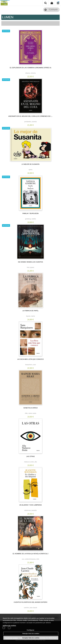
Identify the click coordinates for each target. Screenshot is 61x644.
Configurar (30, 630)
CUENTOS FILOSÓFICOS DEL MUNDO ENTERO (30, 602)
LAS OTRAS (31, 456)
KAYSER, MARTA (31, 316)
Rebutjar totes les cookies (31, 634)
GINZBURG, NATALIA (30, 219)
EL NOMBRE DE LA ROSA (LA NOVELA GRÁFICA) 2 (31, 554)
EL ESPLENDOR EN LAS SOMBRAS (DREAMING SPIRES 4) (30, 68)
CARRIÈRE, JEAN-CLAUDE (30, 608)
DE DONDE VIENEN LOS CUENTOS (31, 262)
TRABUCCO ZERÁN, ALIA (30, 462)
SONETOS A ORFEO (30, 408)
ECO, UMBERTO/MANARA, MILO (30, 559)
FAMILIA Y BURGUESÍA (30, 213)
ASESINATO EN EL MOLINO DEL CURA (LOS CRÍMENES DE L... (30, 116)
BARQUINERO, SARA (30, 365)
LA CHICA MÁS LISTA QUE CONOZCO (30, 359)
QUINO (30, 170)
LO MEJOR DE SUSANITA (31, 164)
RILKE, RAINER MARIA (30, 413)
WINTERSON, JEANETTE (30, 510)
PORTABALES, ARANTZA (30, 122)
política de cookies (9, 625)
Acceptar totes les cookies (31, 638)
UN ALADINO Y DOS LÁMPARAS (31, 505)
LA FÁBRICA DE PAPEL (30, 311)
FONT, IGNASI (30, 267)
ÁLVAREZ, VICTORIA (30, 73)
